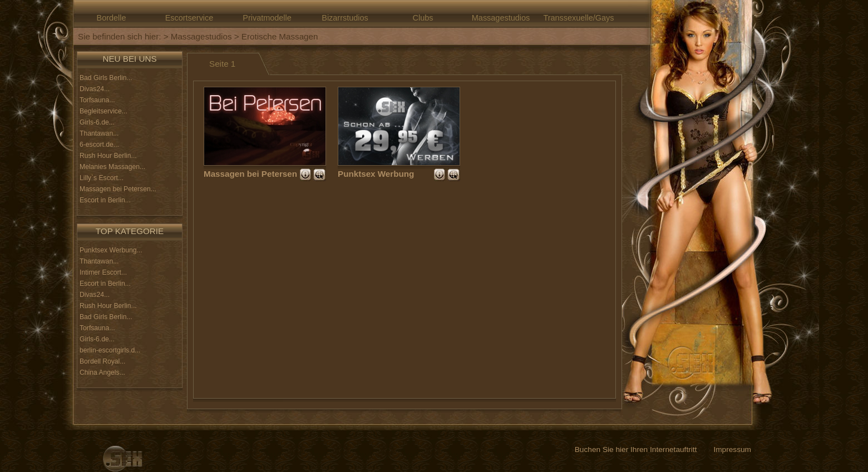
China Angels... (102, 372)
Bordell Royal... (102, 361)
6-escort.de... (99, 145)
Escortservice (189, 18)
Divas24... (95, 89)
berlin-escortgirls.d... (110, 350)
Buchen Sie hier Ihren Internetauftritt (636, 449)
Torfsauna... (97, 100)
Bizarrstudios (345, 18)
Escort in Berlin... (105, 200)
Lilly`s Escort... (102, 178)
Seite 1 (222, 64)
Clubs (423, 18)
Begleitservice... (103, 111)
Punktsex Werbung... (111, 250)
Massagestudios (501, 18)
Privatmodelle (267, 18)
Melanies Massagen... (112, 167)
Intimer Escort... (103, 272)
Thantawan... (99, 133)
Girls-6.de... (97, 122)
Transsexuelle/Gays (578, 18)
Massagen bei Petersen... (118, 189)
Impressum (732, 449)
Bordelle (112, 18)
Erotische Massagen (280, 36)
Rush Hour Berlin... (108, 156)
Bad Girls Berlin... (106, 78)
